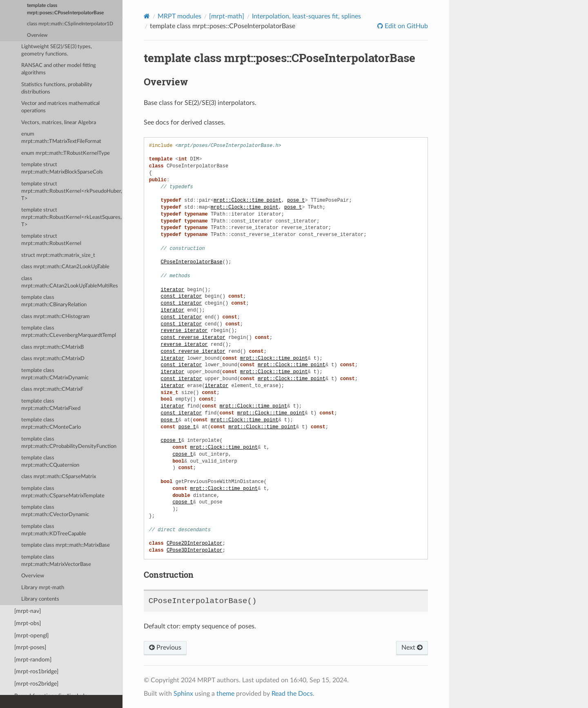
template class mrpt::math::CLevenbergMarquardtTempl (69, 332)
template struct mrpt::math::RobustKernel (51, 240)
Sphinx (183, 694)
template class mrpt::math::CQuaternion (50, 462)
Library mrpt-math (43, 588)
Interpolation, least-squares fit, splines (306, 16)
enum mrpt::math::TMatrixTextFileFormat (61, 138)
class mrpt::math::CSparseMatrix (59, 477)
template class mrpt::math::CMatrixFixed (51, 405)
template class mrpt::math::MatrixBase (66, 545)
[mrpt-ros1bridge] (36, 671)
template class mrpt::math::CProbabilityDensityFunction (69, 443)
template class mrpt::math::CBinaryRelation (54, 301)
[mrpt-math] (227, 16)
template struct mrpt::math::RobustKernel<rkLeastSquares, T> (71, 217)
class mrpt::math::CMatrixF (52, 389)
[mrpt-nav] (28, 611)
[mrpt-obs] (28, 623)
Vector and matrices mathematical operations (60, 107)
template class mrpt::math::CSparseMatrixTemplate (63, 492)
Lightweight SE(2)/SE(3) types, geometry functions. (57, 50)
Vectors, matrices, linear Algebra (59, 123)
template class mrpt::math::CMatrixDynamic (55, 374)
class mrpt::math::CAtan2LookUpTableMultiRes (70, 282)
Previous (165, 648)
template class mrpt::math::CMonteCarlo (51, 424)
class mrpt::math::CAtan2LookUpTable (65, 267)
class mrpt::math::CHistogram (56, 317)
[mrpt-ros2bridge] (36, 684)
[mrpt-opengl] (31, 636)
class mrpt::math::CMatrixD (53, 359)
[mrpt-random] (33, 660)
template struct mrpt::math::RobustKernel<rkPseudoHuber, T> (72, 191)
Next (412, 648)
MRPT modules (179, 16)
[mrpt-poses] (30, 647)
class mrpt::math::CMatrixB (52, 347)
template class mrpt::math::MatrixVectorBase (56, 561)
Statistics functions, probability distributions (57, 88)
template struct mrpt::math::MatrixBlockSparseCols (62, 168)
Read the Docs (292, 694)
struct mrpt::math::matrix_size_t (58, 255)
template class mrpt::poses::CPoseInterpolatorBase (65, 9)
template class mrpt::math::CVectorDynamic (55, 511)
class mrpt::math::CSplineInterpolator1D (70, 24)
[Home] (147, 16)
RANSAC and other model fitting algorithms (59, 69)
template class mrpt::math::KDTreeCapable (54, 530)
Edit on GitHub (405, 26)
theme (225, 694)
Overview (37, 35)
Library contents (40, 599)
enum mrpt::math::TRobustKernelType (66, 153)
